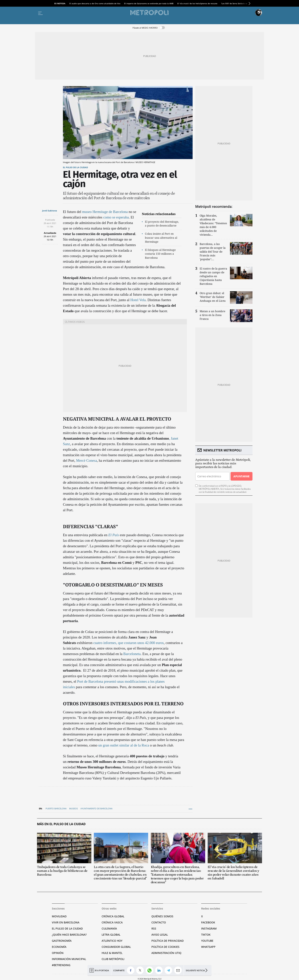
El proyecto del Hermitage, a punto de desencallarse (162, 224)
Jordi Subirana (50, 211)
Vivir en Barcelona (66, 922)
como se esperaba (116, 217)
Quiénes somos (162, 916)
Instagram (209, 928)
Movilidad (59, 916)
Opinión (58, 953)
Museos (74, 808)
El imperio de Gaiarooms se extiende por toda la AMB (149, 3)
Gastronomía (62, 941)
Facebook (208, 922)
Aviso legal (160, 935)
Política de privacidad (168, 941)
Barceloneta (131, 654)
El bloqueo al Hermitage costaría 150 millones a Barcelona (160, 254)
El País (114, 535)
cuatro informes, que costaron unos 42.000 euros (128, 643)
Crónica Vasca (112, 922)
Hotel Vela (138, 300)
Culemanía (109, 928)
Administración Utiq (166, 953)
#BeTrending (61, 965)
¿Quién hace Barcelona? (69, 935)
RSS (154, 928)
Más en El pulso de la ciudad (61, 824)
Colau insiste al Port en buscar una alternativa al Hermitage (161, 238)
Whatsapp (208, 947)
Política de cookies (165, 947)
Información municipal (69, 959)
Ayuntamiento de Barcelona (96, 808)
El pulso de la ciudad (75, 167)
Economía (59, 947)
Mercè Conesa (86, 460)
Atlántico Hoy (112, 941)
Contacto (159, 922)
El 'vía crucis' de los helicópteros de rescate (197, 3)
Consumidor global (116, 947)
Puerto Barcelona (56, 808)
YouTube (207, 941)
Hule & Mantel (112, 953)
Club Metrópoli (113, 959)
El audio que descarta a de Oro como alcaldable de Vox (95, 3)
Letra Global (111, 935)
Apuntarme (241, 476)
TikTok (206, 935)
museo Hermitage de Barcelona (105, 212)
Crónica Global (113, 916)
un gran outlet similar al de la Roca (124, 745)
